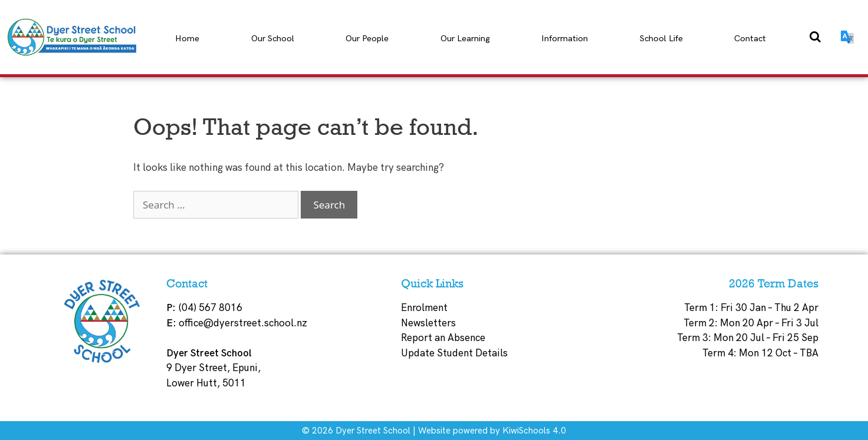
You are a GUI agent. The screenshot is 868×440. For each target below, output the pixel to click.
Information (565, 39)
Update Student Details (454, 353)
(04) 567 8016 (211, 308)
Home (187, 39)
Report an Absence (443, 338)
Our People (367, 39)
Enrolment (424, 308)
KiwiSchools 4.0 (534, 431)
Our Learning (465, 39)
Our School (273, 39)
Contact (750, 39)
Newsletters (428, 323)
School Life (661, 39)
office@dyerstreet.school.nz (243, 323)
